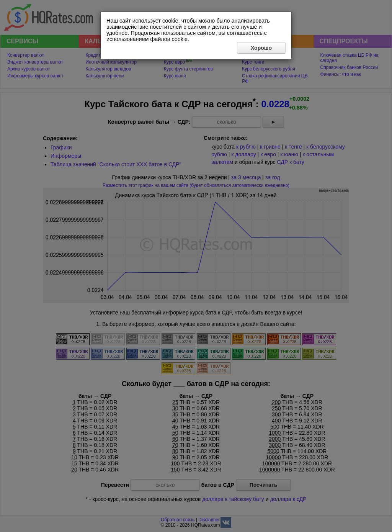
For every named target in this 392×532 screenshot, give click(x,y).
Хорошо (261, 48)
